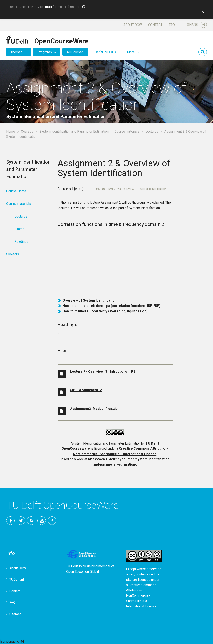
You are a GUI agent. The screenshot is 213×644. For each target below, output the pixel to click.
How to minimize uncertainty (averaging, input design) (105, 311)
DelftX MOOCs (105, 52)
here (49, 7)
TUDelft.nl (17, 579)
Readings (21, 242)
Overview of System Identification (89, 300)
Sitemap (15, 614)
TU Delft (52, 521)
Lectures (152, 131)
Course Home (16, 191)
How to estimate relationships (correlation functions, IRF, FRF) (111, 306)
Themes (17, 52)
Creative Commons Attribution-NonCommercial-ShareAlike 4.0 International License (141, 595)
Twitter (21, 521)
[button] (202, 12)
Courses (27, 131)
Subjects (13, 254)
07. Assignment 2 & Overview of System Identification (132, 189)
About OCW (133, 25)
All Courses (75, 52)
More (131, 52)
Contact (155, 25)
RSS (31, 521)
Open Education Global (82, 572)
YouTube (42, 521)
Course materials (127, 131)
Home (11, 131)
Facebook (10, 521)
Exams (19, 229)
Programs (45, 52)
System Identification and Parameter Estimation (74, 131)
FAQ (172, 25)
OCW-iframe (115, 263)
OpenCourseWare (61, 40)
